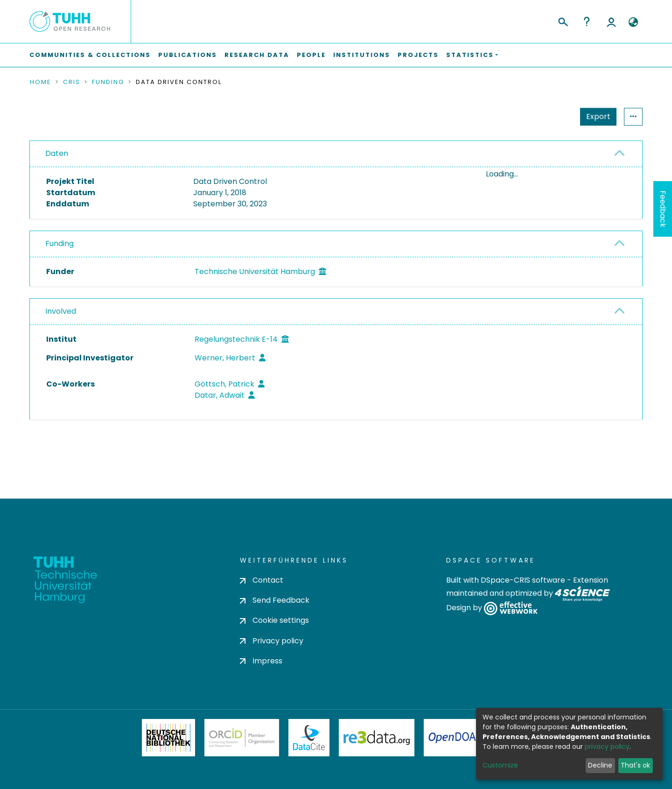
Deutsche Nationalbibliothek (168, 738)
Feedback (663, 209)
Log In (611, 21)
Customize (500, 765)
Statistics (595, 116)
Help (587, 21)
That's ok (635, 765)
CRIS (72, 82)
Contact (262, 580)
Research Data (257, 55)
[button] (633, 22)
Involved (61, 353)
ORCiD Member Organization (242, 738)
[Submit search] (563, 21)
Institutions (362, 55)
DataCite (309, 738)
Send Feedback (275, 601)
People (311, 55)
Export (553, 116)
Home (41, 82)
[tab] (336, 154)
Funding (108, 82)
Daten (57, 153)
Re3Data (377, 738)
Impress (261, 661)
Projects (418, 55)
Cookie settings (274, 621)
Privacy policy (272, 641)
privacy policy (607, 747)
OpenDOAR (455, 738)
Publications (188, 55)
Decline (600, 765)
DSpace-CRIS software (523, 580)
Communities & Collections (90, 55)
